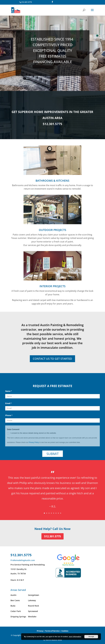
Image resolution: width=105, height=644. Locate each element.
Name (8, 391)
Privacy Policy (34, 442)
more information (75, 637)
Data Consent (14, 429)
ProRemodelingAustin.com (23, 560)
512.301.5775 (27, 2)
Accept (91, 637)
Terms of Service (52, 631)
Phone (9, 415)
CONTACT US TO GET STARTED (52, 359)
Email (8, 403)
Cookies (65, 631)
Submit (53, 454)
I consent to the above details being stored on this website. (32, 433)
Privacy (40, 631)
